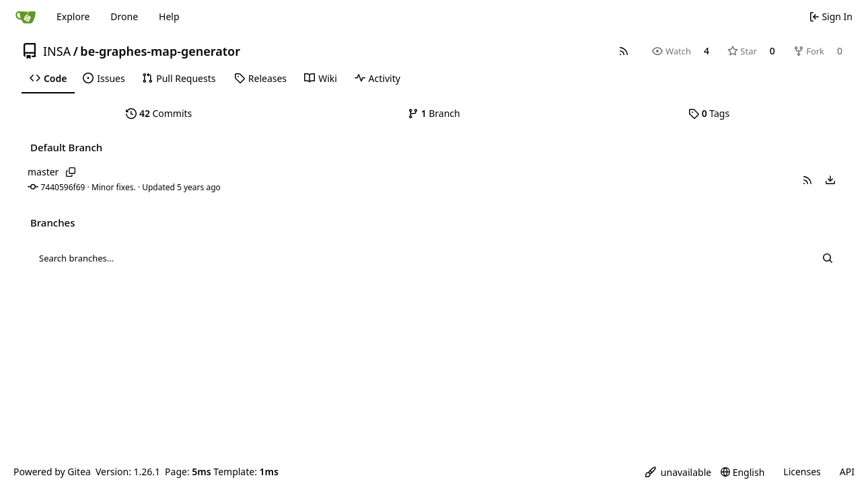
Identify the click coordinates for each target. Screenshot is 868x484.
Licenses (802, 472)
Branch (434, 113)
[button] (807, 180)
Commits (159, 113)
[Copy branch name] (70, 172)
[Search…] (827, 258)
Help (169, 16)
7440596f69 (63, 187)
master (43, 172)
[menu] (830, 180)
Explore (73, 16)
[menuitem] (48, 79)
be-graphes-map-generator (160, 51)
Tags (709, 113)
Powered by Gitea (52, 472)
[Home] (26, 17)
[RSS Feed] (624, 51)
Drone (124, 16)
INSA (57, 51)
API (847, 472)
